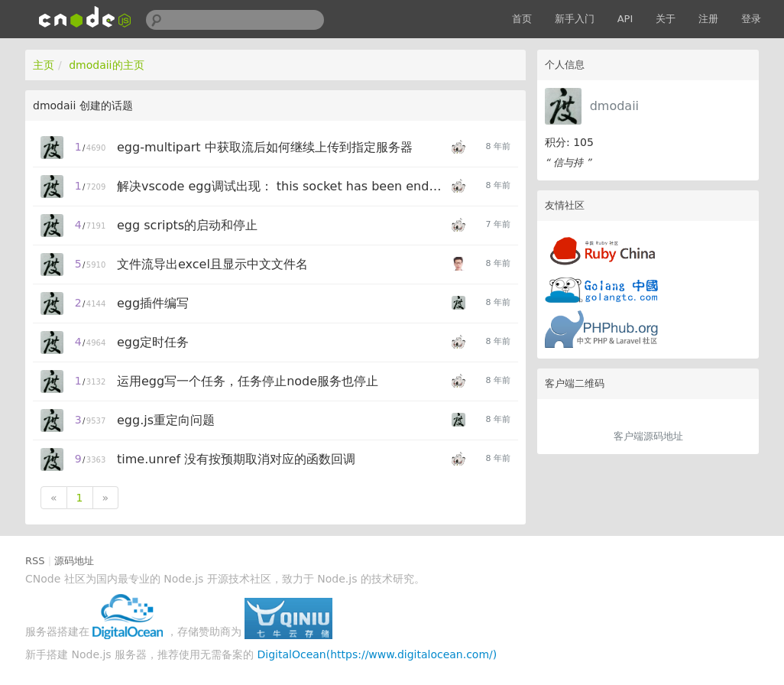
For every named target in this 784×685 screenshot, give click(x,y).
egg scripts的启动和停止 (187, 225)
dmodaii (614, 106)
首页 (522, 19)
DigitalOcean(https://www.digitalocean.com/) (377, 654)
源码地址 (74, 561)
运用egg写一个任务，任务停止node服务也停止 (248, 381)
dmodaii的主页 (106, 65)
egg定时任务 (153, 342)
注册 (708, 19)
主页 (44, 65)
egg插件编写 (153, 303)
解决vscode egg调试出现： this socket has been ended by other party (282, 186)
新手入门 (575, 19)
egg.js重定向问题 (166, 420)
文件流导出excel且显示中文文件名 (212, 264)
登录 (751, 19)
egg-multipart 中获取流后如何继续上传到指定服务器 (265, 147)
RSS (35, 561)
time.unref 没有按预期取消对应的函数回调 (236, 459)
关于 (666, 19)
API (625, 19)
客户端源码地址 (648, 436)
